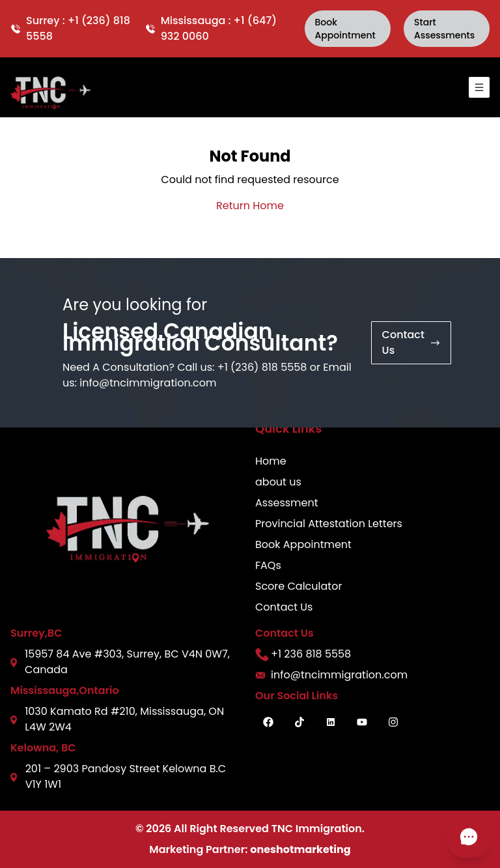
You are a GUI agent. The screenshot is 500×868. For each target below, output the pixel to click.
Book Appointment (303, 544)
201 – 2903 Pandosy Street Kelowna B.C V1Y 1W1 (118, 776)
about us (278, 482)
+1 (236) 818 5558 (262, 367)
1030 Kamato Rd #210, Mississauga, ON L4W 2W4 (117, 719)
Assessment (287, 503)
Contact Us (284, 607)
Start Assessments (444, 29)
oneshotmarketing (300, 849)
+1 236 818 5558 (303, 654)
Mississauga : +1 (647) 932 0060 (211, 28)
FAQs (268, 565)
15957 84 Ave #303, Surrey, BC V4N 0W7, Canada (120, 662)
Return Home (250, 206)
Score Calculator (299, 586)
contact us (411, 342)
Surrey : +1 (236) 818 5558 (70, 28)
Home (271, 461)
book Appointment (345, 29)
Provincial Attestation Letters (329, 524)
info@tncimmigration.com (148, 383)
